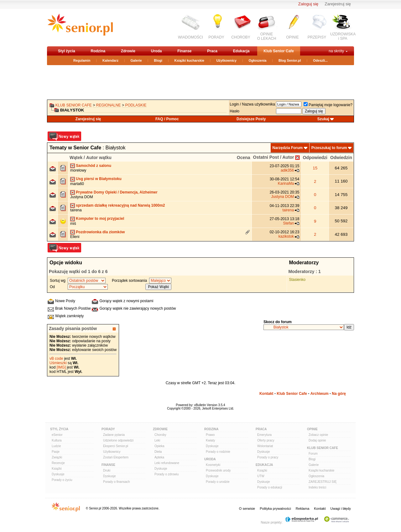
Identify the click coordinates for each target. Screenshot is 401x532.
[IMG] (61, 367)
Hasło (234, 111)
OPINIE (292, 37)
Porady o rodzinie (218, 452)
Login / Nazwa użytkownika (252, 104)
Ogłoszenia (258, 60)
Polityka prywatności (275, 509)
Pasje (56, 452)
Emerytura (264, 435)
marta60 (77, 184)
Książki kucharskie (189, 60)
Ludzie (56, 446)
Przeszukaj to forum (329, 148)
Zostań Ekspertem (116, 457)
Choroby (160, 435)
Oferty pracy (266, 440)
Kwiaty (210, 440)
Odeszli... (320, 60)
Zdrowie (128, 51)
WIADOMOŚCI (190, 37)
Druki (107, 470)
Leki (157, 440)
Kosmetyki (213, 465)
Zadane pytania (114, 435)
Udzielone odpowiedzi (118, 440)
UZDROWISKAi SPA (343, 36)
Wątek (76, 158)
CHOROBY (241, 37)
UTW (261, 476)
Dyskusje (58, 474)
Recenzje (58, 463)
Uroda (156, 51)
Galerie (136, 60)
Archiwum (320, 394)
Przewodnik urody (218, 470)
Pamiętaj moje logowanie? (328, 105)
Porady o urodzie (218, 482)
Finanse (184, 51)
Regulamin (82, 60)
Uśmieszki (58, 363)
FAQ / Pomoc (167, 119)
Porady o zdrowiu (167, 474)
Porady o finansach (117, 482)
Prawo (210, 435)
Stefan (288, 223)
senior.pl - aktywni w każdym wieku (80, 27)
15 (315, 168)
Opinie (312, 429)
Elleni (75, 237)
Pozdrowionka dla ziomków (100, 232)
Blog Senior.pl (290, 60)
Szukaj (323, 119)
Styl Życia (59, 429)
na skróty (336, 51)
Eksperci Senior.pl (116, 446)
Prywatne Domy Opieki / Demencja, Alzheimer (117, 192)
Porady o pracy (268, 457)
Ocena (244, 158)
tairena (76, 210)
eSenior (57, 435)
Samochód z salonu (94, 166)
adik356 (287, 170)
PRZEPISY (317, 37)
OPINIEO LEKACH (267, 36)
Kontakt (266, 394)
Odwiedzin (341, 158)
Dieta (158, 452)
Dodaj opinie (317, 440)
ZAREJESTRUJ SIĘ (323, 482)
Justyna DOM (82, 197)
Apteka (159, 457)
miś (73, 224)
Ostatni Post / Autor (274, 157)
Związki (57, 457)
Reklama (302, 509)
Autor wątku (99, 158)
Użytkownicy (226, 60)
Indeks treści (317, 487)
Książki (57, 469)
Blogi (158, 60)
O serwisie (247, 509)
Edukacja (241, 51)
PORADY (216, 37)
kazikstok (286, 236)
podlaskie (136, 105)
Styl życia (67, 51)
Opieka (159, 446)
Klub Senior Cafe (279, 51)
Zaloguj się (308, 4)
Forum (313, 454)
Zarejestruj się (338, 4)
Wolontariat (265, 446)
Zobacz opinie (318, 435)
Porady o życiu (62, 480)
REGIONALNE (109, 105)
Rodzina (98, 51)
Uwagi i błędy (341, 509)
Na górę (339, 394)
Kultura (57, 440)
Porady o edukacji (270, 487)
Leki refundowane (167, 463)
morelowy (78, 170)
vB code (56, 359)
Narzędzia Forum (288, 148)
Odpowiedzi (315, 158)
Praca (212, 51)
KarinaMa (286, 183)
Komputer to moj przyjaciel (100, 219)
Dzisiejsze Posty (251, 119)
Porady (108, 429)
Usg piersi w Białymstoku (99, 179)
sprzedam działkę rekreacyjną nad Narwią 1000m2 (120, 205)
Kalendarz (110, 60)
